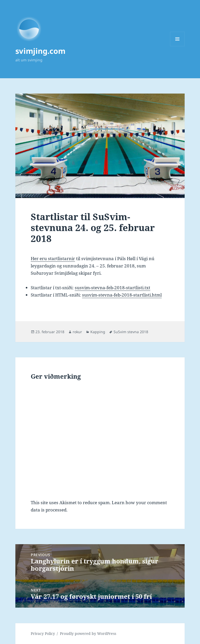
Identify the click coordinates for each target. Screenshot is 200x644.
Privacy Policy (43, 633)
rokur (77, 332)
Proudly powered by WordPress (88, 633)
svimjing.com (40, 51)
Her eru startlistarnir (53, 258)
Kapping (98, 332)
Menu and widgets (177, 46)
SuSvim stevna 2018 (131, 332)
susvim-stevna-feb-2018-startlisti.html (122, 295)
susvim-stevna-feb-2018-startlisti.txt (113, 288)
